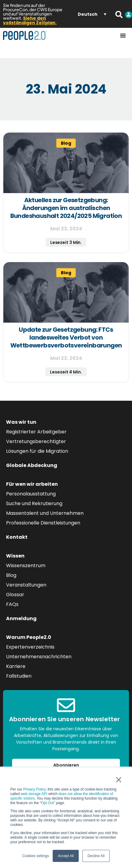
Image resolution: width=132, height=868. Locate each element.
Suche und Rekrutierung (34, 503)
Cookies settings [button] (36, 856)
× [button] (119, 780)
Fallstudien (19, 676)
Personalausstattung (31, 494)
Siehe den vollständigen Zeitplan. (30, 20)
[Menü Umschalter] (123, 35)
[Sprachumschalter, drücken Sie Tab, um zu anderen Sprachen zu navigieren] (92, 14)
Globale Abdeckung (32, 465)
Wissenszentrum (26, 566)
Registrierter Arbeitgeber (36, 432)
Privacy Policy (35, 789)
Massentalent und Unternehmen (45, 513)
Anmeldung (21, 618)
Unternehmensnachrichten (39, 657)
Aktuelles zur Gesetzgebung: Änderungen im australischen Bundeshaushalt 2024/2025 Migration (66, 208)
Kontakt (17, 537)
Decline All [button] (96, 856)
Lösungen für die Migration (37, 451)
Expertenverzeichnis (30, 647)
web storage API (35, 794)
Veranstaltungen (26, 585)
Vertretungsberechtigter (36, 441)
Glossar (15, 595)
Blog (11, 575)
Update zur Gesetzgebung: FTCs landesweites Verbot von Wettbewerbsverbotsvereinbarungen (66, 337)
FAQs (12, 604)
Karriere (16, 666)
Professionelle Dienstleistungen (43, 523)
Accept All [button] (66, 856)
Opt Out (47, 803)
